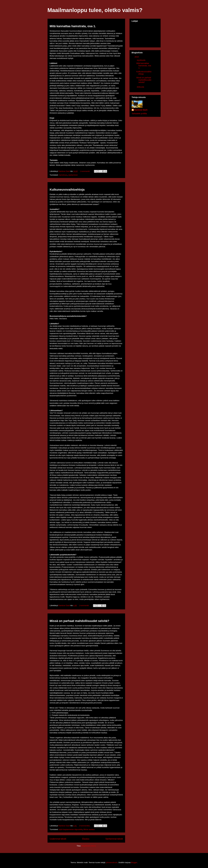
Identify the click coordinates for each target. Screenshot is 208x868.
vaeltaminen (73, 175)
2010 (137, 57)
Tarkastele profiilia (139, 114)
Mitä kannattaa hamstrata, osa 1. (73, 26)
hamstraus (63, 175)
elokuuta (141, 87)
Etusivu (86, 839)
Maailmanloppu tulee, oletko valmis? (95, 10)
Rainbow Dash (141, 110)
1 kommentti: (85, 171)
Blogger (134, 862)
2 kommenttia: (85, 826)
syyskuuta (141, 60)
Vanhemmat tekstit (114, 839)
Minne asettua (89, 829)
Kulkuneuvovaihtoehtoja (67, 190)
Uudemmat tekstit (58, 839)
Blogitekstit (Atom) (89, 846)
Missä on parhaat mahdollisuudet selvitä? (79, 621)
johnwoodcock (112, 862)
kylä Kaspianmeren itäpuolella (71, 829)
